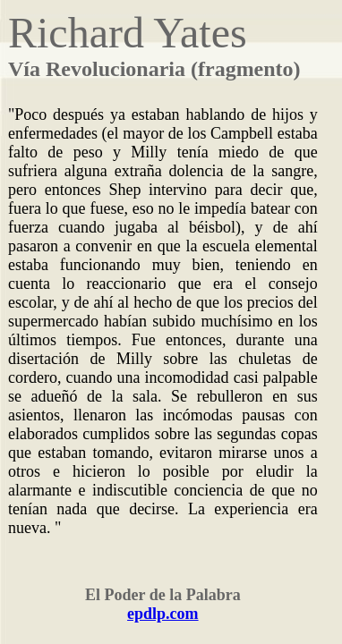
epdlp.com (163, 614)
